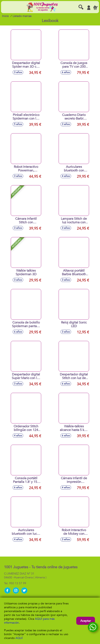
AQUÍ (19, 638)
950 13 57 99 (18, 583)
